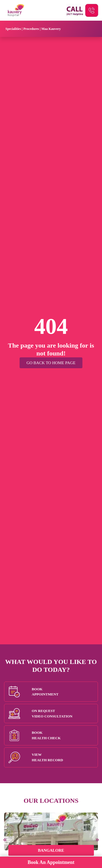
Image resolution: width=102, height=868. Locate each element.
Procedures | (32, 29)
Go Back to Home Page (51, 363)
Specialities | (14, 29)
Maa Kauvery (51, 29)
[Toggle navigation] (89, 29)
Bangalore (51, 850)
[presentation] (5, 840)
